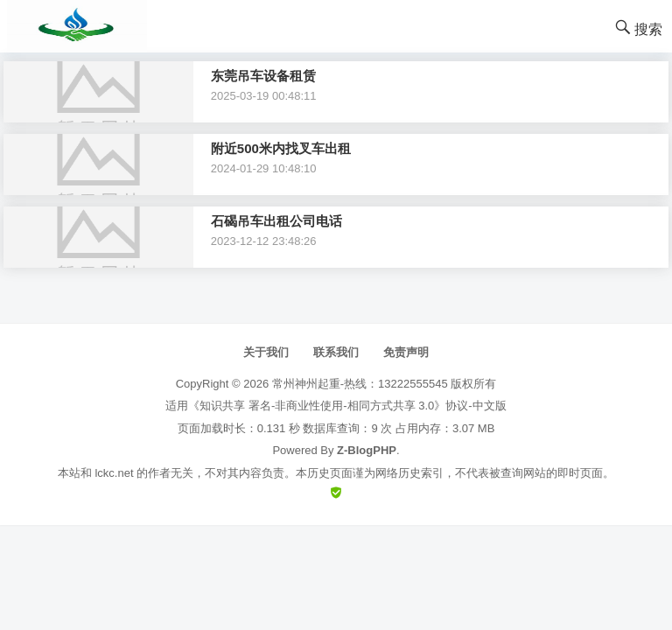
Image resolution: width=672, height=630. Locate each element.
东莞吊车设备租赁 (263, 76)
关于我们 (266, 352)
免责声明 (406, 352)
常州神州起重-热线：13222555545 (360, 384)
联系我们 (336, 352)
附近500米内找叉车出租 (281, 148)
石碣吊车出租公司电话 (276, 221)
